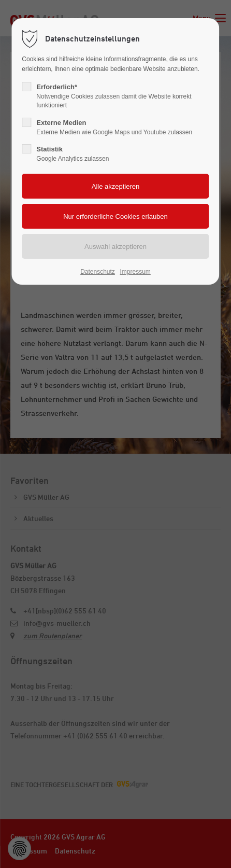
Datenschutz (98, 272)
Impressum (135, 272)
